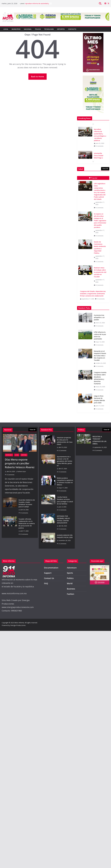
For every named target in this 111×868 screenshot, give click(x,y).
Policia (38, 29)
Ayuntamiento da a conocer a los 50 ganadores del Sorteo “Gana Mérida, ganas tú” (65, 461)
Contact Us (49, 578)
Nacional (28, 29)
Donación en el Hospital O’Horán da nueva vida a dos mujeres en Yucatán (100, 356)
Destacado (9, 455)
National (24, 455)
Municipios (16, 29)
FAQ (46, 583)
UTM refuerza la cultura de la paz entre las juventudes (100, 335)
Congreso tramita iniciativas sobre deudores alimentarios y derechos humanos (100, 378)
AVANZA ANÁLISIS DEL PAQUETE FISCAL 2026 (65, 536)
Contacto (72, 29)
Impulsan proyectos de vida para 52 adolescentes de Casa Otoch (65, 441)
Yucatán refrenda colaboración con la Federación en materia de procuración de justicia (27, 523)
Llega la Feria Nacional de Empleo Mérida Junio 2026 (99, 399)
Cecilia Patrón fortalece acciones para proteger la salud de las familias (65, 500)
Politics (70, 578)
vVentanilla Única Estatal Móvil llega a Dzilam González (100, 157)
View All (105, 169)
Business (71, 589)
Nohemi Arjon (22, 472)
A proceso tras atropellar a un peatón (99, 317)
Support (48, 573)
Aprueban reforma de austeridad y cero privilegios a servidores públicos (100, 135)
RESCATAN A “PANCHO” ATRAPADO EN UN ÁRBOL (99, 440)
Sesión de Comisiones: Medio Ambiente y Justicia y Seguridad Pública (100, 247)
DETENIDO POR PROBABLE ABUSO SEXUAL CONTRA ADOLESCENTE (63, 519)
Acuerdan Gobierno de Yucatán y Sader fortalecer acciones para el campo (27, 503)
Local (6, 29)
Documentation (51, 568)
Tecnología (49, 29)
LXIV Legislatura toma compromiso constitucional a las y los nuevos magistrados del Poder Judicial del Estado (100, 191)
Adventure (72, 568)
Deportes (61, 29)
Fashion (70, 594)
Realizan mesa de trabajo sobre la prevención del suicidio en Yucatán (100, 272)
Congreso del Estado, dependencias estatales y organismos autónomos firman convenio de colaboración (93, 294)
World (70, 583)
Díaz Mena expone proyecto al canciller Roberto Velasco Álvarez (20, 463)
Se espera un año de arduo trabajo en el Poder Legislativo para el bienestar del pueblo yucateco (100, 221)
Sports (70, 573)
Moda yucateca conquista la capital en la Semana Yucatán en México (65, 481)
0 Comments (99, 146)
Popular (93, 178)
